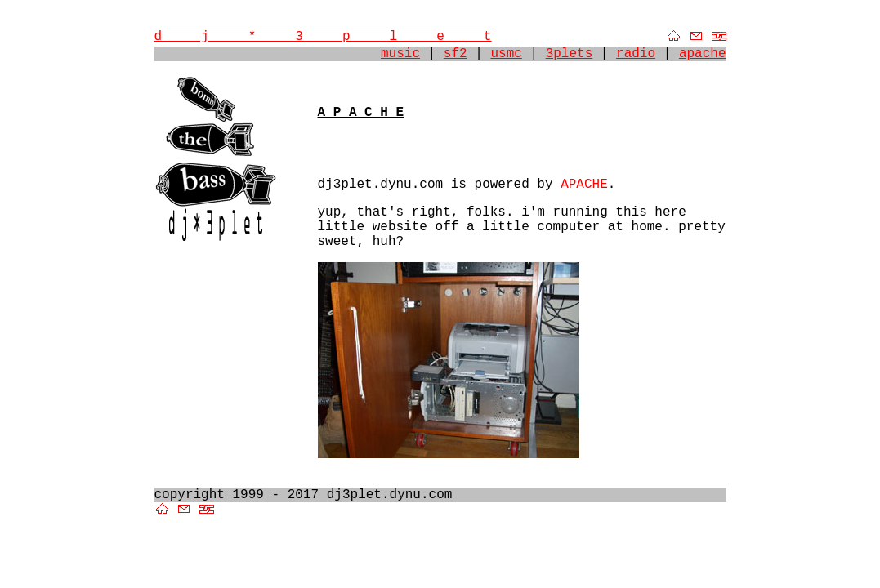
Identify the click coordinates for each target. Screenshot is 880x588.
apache (703, 54)
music (400, 54)
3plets (570, 54)
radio (636, 54)
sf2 (456, 54)
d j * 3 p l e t (323, 37)
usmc (506, 54)
